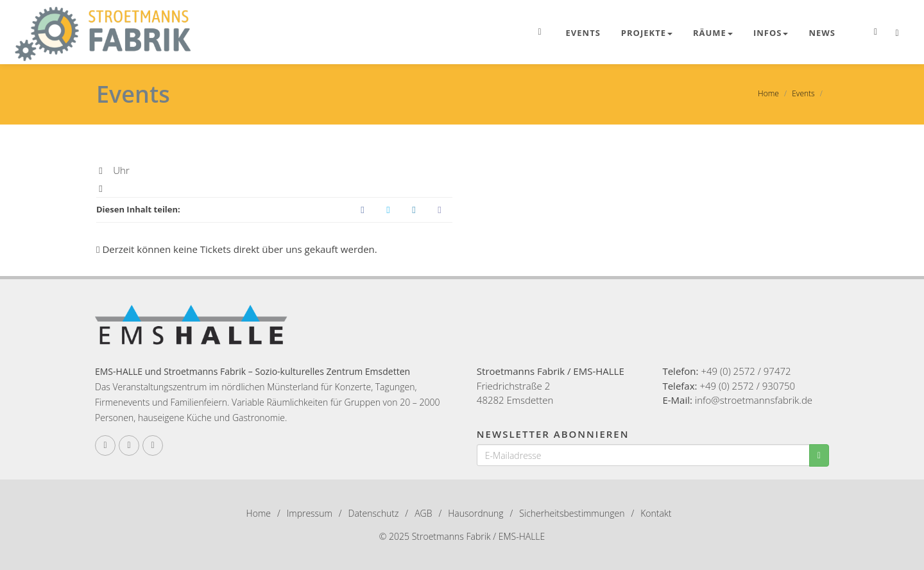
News (822, 33)
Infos (771, 33)
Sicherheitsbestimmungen (572, 513)
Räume (713, 33)
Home (768, 93)
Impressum (310, 513)
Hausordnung (475, 513)
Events (583, 33)
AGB (423, 513)
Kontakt (656, 513)
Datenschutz (374, 513)
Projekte (647, 33)
